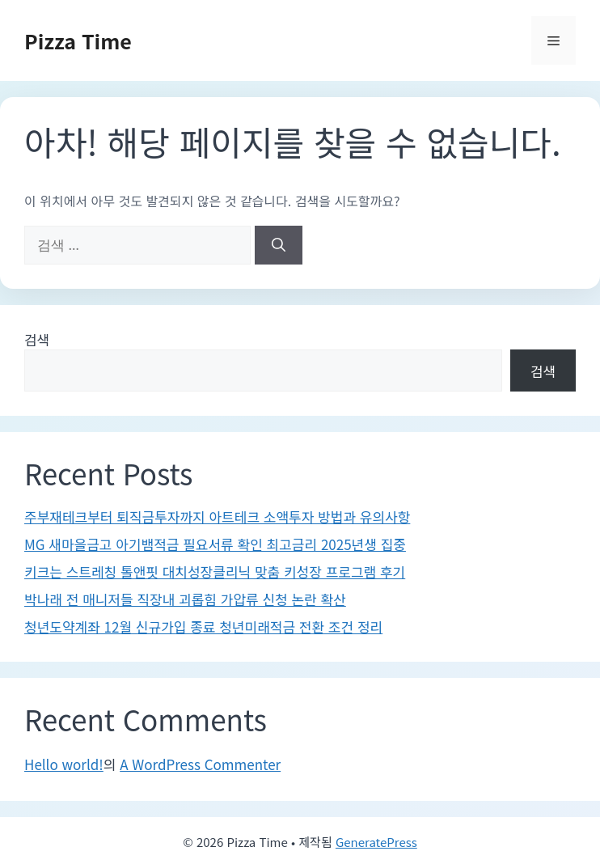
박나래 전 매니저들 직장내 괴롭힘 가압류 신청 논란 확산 (185, 599)
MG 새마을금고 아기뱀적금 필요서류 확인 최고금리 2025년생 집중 (215, 544)
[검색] (279, 245)
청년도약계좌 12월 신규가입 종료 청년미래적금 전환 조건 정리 (203, 627)
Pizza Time (78, 40)
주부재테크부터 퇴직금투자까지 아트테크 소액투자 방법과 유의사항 (217, 517)
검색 (37, 339)
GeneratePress (376, 842)
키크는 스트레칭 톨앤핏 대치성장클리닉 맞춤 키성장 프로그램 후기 (215, 572)
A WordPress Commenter (200, 764)
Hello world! (64, 764)
